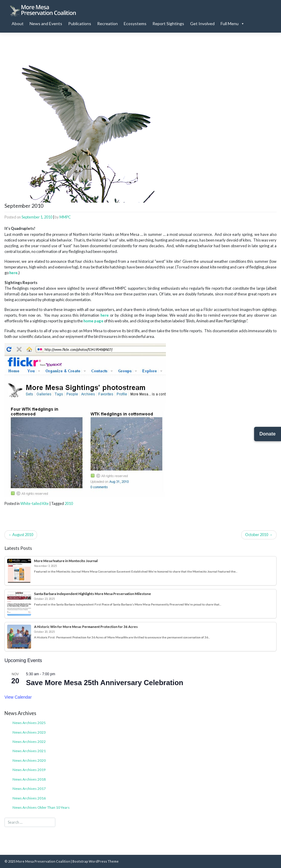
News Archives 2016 (29, 798)
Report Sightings (168, 23)
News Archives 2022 (29, 742)
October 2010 (257, 535)
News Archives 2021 (29, 751)
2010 (69, 503)
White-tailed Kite (35, 503)
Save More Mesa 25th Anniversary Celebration (105, 683)
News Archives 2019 (29, 770)
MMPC (65, 217)
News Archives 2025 (29, 723)
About (18, 23)
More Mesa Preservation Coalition (43, 861)
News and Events (46, 23)
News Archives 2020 (29, 760)
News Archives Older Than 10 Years (41, 807)
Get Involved (202, 23)
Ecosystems (135, 23)
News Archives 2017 (29, 789)
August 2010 (23, 535)
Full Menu (233, 24)
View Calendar (18, 697)
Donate (268, 434)
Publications (80, 23)
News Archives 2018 (29, 779)
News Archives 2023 (29, 732)
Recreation (107, 23)
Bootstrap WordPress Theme (96, 861)
